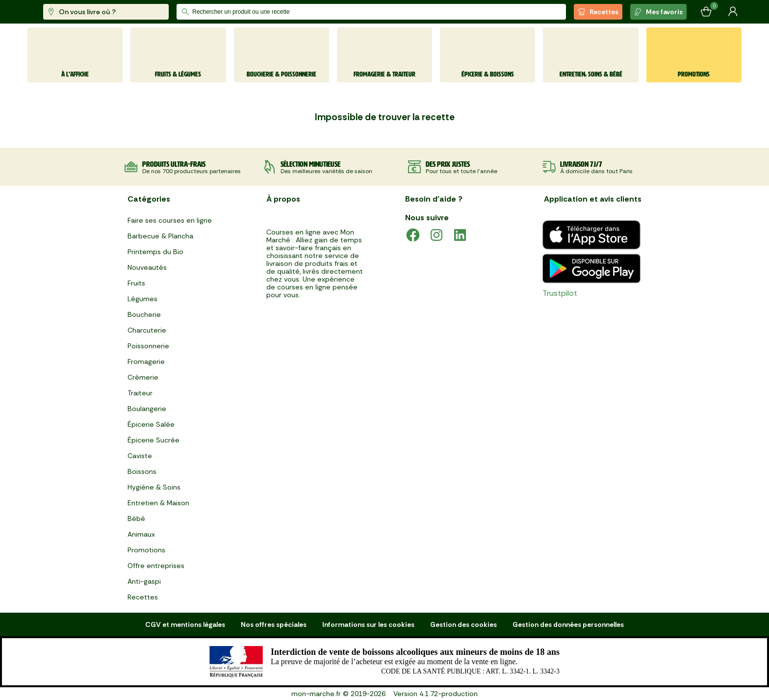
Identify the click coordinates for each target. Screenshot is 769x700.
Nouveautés (147, 267)
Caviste (140, 456)
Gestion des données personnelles (568, 624)
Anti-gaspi (144, 581)
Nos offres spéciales (274, 624)
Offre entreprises (156, 566)
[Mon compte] (733, 12)
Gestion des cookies (463, 624)
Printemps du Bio (155, 252)
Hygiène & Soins (154, 487)
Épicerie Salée (151, 424)
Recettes (598, 12)
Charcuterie (147, 330)
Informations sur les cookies (368, 624)
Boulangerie (147, 409)
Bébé (136, 519)
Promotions (146, 550)
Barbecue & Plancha (160, 236)
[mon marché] (60, 12)
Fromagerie (146, 362)
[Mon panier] (706, 12)
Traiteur (140, 393)
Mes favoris (658, 12)
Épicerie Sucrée (154, 440)
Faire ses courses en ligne (170, 220)
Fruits (136, 283)
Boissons (142, 471)
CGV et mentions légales (185, 624)
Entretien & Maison (158, 503)
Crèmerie (143, 377)
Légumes (142, 299)
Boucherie (144, 314)
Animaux (141, 534)
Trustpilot (560, 293)
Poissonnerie (148, 346)
